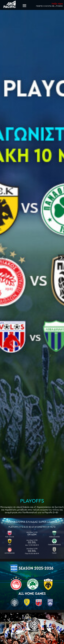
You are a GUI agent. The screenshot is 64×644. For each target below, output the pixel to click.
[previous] (3, 258)
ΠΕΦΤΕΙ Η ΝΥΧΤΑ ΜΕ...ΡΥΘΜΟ (49, 5)
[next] (61, 258)
